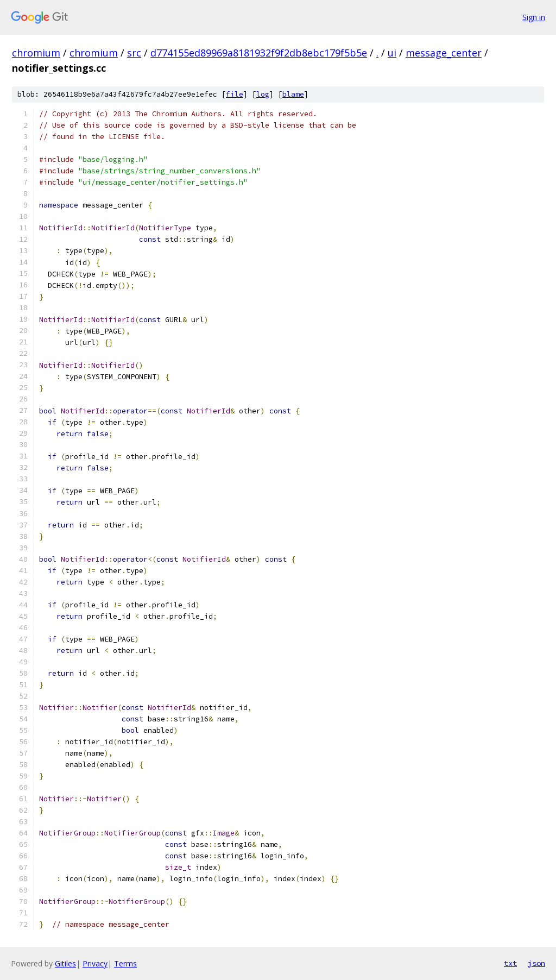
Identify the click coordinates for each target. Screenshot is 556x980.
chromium (36, 53)
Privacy (95, 963)
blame (293, 94)
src (134, 53)
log (263, 94)
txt (510, 963)
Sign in (534, 17)
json (536, 963)
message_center (444, 53)
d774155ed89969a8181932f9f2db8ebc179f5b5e (259, 53)
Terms (125, 963)
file (235, 94)
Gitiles (65, 963)
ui (392, 53)
